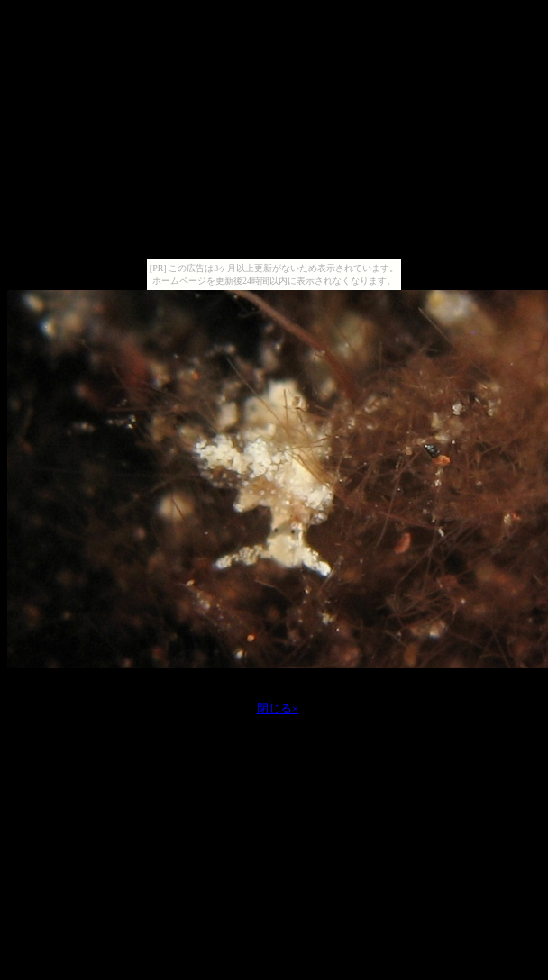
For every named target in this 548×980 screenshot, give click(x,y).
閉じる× (278, 708)
